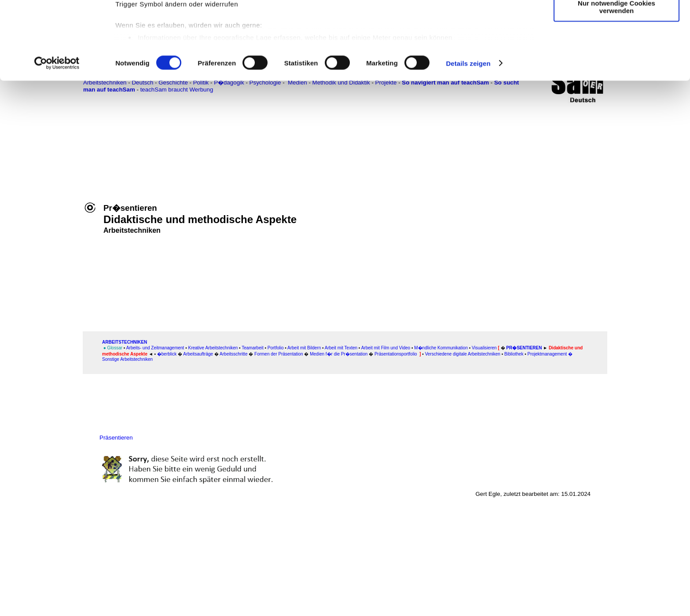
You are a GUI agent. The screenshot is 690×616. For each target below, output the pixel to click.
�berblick (167, 354)
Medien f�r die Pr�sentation (339, 354)
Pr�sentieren (524, 348)
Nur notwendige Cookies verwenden (617, 77)
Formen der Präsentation (279, 354)
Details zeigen (468, 134)
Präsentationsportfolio (396, 354)
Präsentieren (116, 438)
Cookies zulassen (617, 22)
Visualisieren (484, 348)
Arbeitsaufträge (198, 354)
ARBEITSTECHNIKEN (125, 342)
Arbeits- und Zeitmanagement (155, 348)
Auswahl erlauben (617, 48)
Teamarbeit (252, 348)
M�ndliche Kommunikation (441, 348)
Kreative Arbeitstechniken (213, 348)
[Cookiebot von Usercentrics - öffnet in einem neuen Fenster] (57, 134)
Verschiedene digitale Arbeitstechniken (463, 354)
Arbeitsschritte (233, 354)
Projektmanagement (547, 354)
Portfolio (276, 348)
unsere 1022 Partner (175, 32)
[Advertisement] (47, 183)
